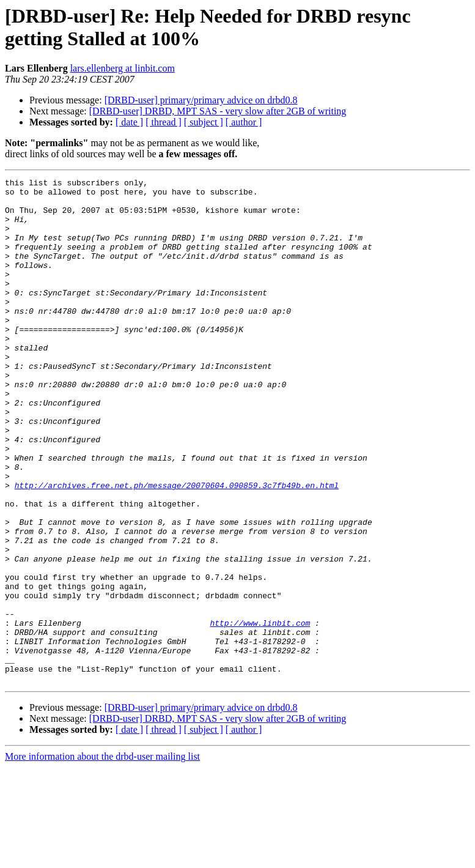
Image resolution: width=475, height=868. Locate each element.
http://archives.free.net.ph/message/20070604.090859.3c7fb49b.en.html (177, 547)
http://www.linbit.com (260, 713)
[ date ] (129, 122)
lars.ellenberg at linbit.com (123, 68)
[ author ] (244, 122)
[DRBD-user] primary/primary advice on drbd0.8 (201, 100)
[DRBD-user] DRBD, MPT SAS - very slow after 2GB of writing (218, 111)
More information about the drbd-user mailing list (102, 857)
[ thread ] (164, 122)
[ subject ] (204, 122)
